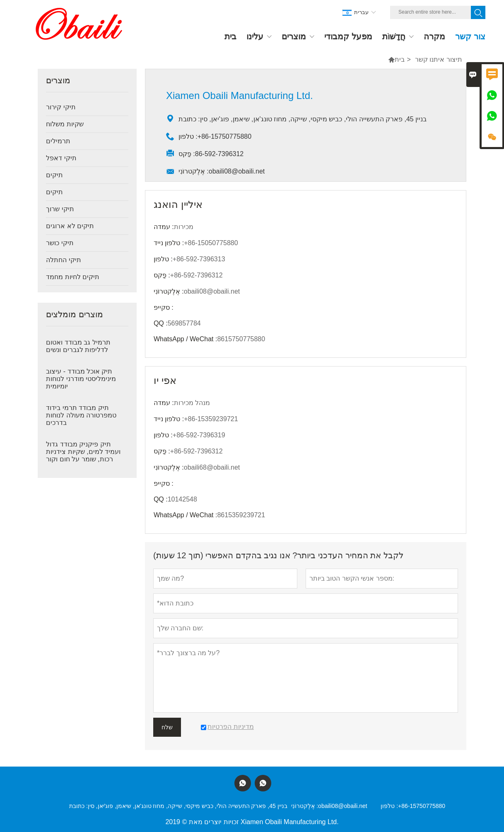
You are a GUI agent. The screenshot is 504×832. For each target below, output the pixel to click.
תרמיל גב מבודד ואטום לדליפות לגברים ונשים (78, 346)
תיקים (54, 175)
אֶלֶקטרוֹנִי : (305, 806)
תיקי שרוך (60, 209)
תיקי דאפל (61, 158)
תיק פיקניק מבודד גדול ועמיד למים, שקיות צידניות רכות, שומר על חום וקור (83, 452)
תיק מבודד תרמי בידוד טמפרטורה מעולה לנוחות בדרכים (81, 415)
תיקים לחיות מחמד (73, 277)
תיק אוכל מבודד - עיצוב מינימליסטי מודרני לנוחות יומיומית (81, 379)
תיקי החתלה (63, 260)
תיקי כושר (60, 243)
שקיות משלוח (65, 124)
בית (400, 59)
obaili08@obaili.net (343, 806)
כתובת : (78, 806)
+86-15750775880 (422, 806)
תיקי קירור (61, 107)
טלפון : (389, 806)
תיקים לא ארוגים (70, 226)
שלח (167, 727)
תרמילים (58, 141)
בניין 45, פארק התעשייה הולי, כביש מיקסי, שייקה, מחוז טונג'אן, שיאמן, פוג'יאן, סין (188, 806)
